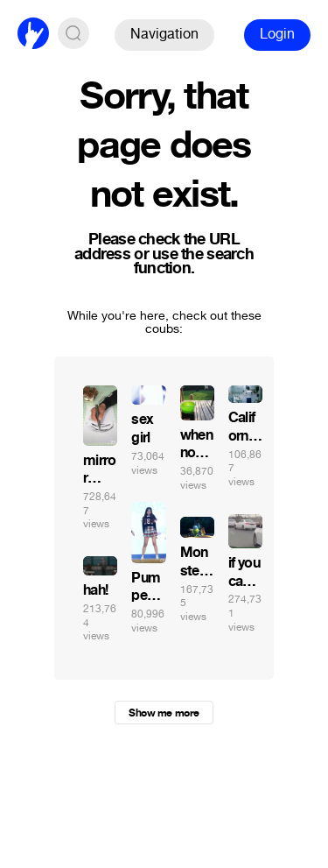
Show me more (164, 713)
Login (277, 34)
